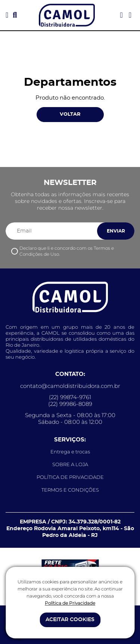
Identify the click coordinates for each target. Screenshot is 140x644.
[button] (7, 15)
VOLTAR (70, 114)
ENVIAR (116, 231)
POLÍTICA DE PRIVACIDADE (70, 477)
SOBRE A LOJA (70, 464)
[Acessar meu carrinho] (130, 15)
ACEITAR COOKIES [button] (70, 620)
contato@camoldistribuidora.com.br (70, 386)
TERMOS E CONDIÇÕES (70, 490)
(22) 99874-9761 (70, 397)
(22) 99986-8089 (70, 404)
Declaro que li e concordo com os (67, 251)
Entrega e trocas (70, 452)
